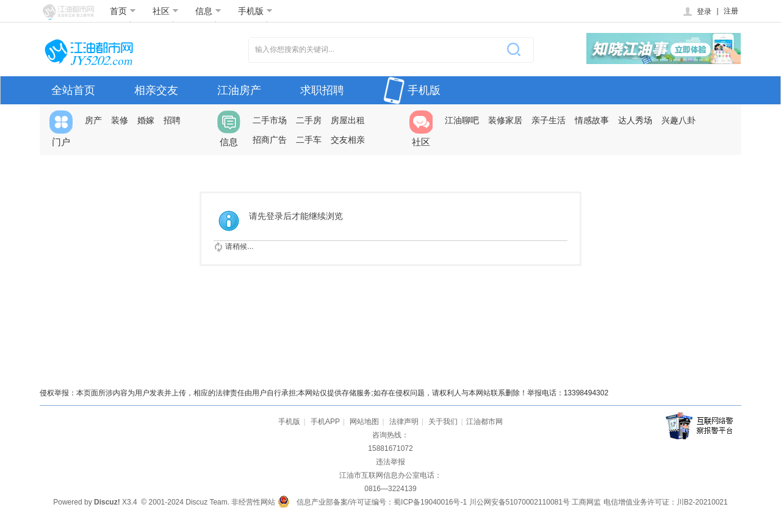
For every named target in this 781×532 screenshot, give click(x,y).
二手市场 (270, 120)
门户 (61, 129)
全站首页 (73, 90)
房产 (93, 120)
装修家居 (505, 120)
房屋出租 (348, 120)
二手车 (309, 140)
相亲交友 (156, 90)
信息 (208, 11)
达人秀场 (635, 120)
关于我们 (443, 422)
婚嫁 (146, 120)
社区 (166, 11)
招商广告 (270, 140)
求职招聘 (322, 90)
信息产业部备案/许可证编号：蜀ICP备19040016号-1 (382, 502)
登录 (696, 12)
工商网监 (586, 502)
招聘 (172, 120)
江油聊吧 (462, 120)
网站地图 (364, 422)
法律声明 (404, 422)
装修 (120, 120)
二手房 (309, 120)
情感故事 (592, 120)
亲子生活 (549, 120)
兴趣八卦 (678, 120)
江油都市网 (484, 422)
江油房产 (239, 90)
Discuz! (107, 502)
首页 (123, 11)
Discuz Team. (207, 502)
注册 (731, 11)
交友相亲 (348, 140)
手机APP (325, 422)
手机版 (255, 11)
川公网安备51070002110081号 (520, 502)
